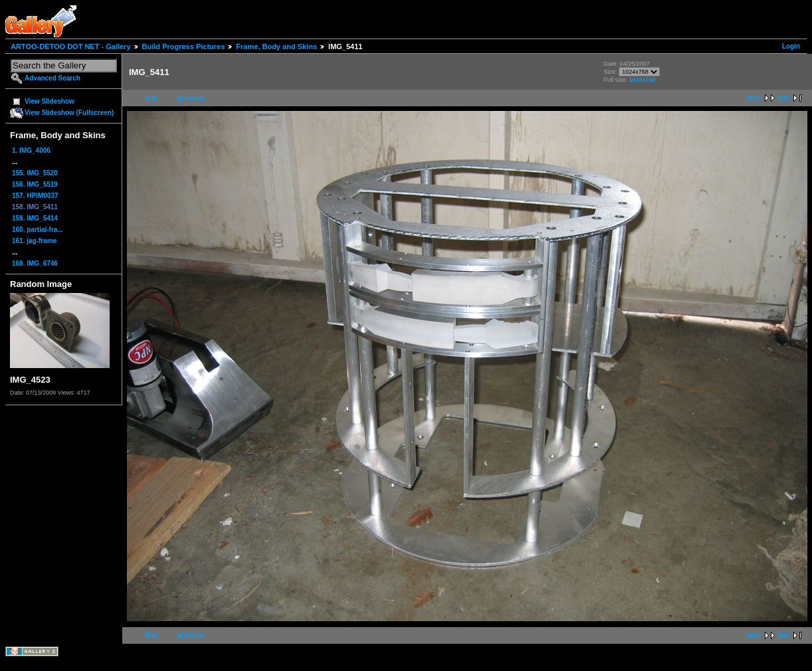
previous (191, 98)
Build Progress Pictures (184, 47)
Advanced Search (52, 78)
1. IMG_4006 (31, 150)
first (151, 98)
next (753, 98)
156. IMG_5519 (35, 184)
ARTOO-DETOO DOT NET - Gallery (71, 47)
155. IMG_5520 (35, 173)
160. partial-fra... (38, 230)
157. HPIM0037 (35, 196)
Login (791, 46)
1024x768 (643, 80)
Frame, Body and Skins (276, 47)
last (784, 98)
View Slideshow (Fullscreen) (69, 113)
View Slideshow (50, 101)
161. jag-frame (34, 241)
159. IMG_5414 (35, 218)
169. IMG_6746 (35, 263)
